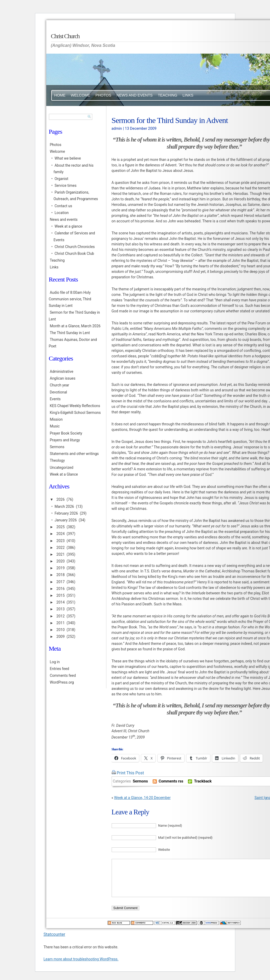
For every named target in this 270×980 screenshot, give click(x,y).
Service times (66, 185)
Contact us (63, 206)
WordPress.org (62, 682)
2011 (61, 623)
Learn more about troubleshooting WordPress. (81, 959)
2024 (61, 534)
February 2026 (66, 513)
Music (55, 426)
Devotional (59, 392)
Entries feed (60, 669)
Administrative (62, 371)
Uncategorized (62, 468)
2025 (61, 527)
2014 (61, 602)
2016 (61, 589)
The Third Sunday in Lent (70, 333)
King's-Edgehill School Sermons (75, 413)
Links (188, 95)
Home (60, 95)
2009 (61, 637)
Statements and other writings (74, 454)
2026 (61, 499)
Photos (103, 95)
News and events (135, 95)
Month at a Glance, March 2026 (75, 326)
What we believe (68, 158)
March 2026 (64, 506)
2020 (61, 561)
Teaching (168, 95)
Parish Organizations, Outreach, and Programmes (76, 196)
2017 (61, 582)
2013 (61, 609)
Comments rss (171, 781)
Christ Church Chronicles (75, 247)
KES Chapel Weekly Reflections (75, 406)
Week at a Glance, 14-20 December (142, 798)
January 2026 (66, 520)
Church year (60, 385)
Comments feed (63, 675)
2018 (61, 575)
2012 (61, 616)
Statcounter (54, 934)
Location (62, 213)
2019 (61, 568)
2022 (61, 548)
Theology (57, 460)
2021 (61, 554)
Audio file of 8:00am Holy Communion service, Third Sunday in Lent (70, 299)
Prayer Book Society (66, 433)
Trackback (203, 781)
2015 (61, 595)
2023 (61, 541)
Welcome (81, 95)
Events (55, 399)
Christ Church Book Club (74, 254)
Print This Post (130, 773)
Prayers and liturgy (65, 440)
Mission (56, 419)
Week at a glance (68, 226)
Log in (55, 662)
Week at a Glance (64, 474)
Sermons (140, 781)
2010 (61, 630)
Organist (62, 179)
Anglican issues (63, 378)
